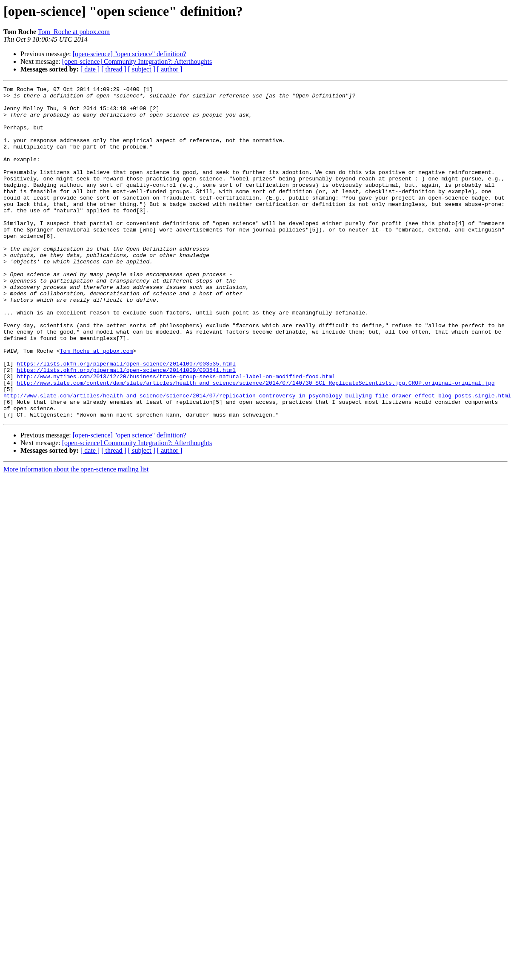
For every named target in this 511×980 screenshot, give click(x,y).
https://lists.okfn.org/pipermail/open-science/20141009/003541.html (126, 427)
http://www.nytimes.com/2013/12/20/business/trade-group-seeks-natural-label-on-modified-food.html (176, 435)
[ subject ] (142, 69)
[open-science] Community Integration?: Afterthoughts (137, 61)
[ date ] (90, 69)
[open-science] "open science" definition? (130, 54)
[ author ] (170, 69)
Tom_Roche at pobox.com (74, 32)
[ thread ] (114, 69)
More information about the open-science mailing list (76, 536)
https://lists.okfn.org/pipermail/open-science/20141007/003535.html (126, 420)
